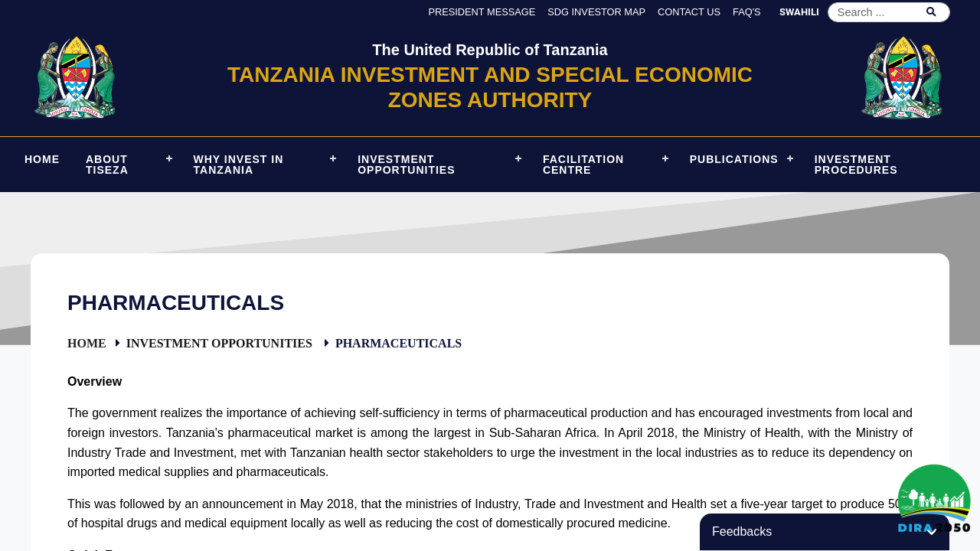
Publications (734, 159)
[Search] (889, 12)
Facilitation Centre (583, 165)
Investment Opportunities (406, 165)
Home (87, 343)
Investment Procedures (856, 165)
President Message (482, 12)
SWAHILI (799, 12)
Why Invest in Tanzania (239, 165)
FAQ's (747, 12)
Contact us (689, 12)
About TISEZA (107, 165)
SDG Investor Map (596, 12)
